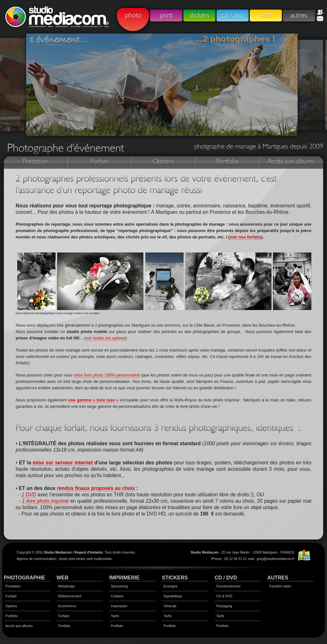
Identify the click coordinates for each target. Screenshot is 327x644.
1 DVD (29, 495)
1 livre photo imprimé (45, 501)
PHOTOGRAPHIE (25, 578)
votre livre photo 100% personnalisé (107, 375)
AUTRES (278, 578)
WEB (62, 578)
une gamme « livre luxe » (93, 400)
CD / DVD (226, 578)
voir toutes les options (105, 338)
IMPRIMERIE (124, 578)
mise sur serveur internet (63, 463)
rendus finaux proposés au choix (96, 488)
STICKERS (175, 578)
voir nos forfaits (245, 237)
